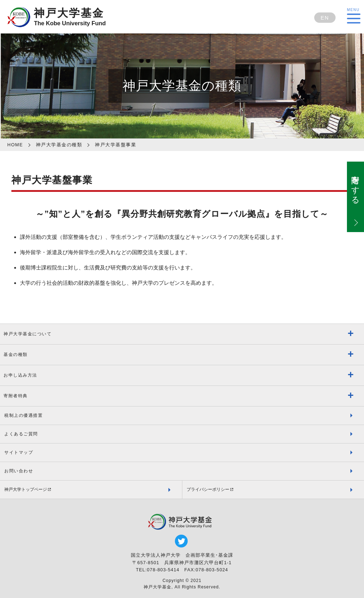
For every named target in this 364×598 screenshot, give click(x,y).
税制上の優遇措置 (23, 415)
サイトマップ (19, 452)
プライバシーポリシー (208, 489)
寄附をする (355, 185)
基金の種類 (16, 355)
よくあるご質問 (21, 434)
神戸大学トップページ (26, 489)
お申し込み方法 (20, 375)
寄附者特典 (16, 396)
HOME (15, 145)
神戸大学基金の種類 (59, 145)
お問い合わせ (19, 471)
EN (325, 18)
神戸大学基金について (28, 334)
